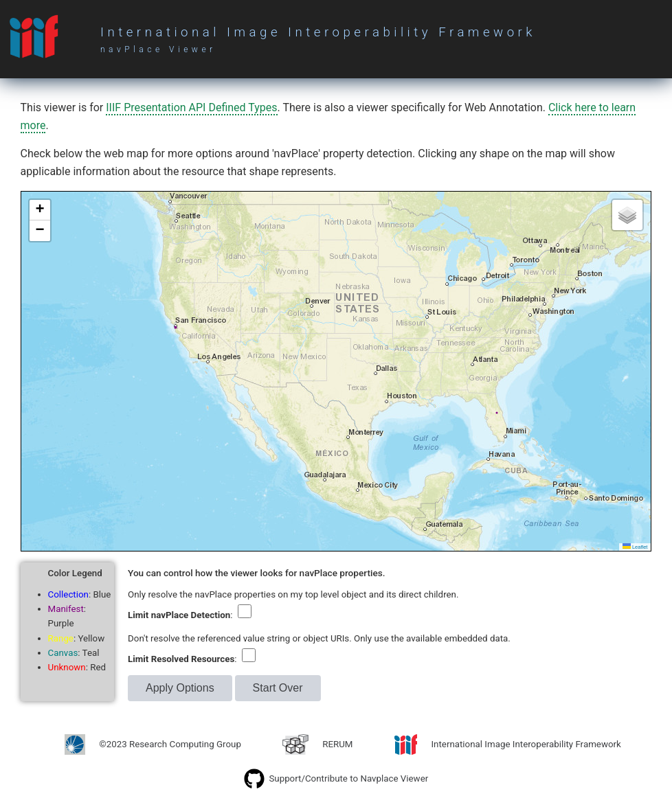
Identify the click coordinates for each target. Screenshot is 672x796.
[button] (40, 210)
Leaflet (635, 547)
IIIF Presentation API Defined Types (191, 107)
